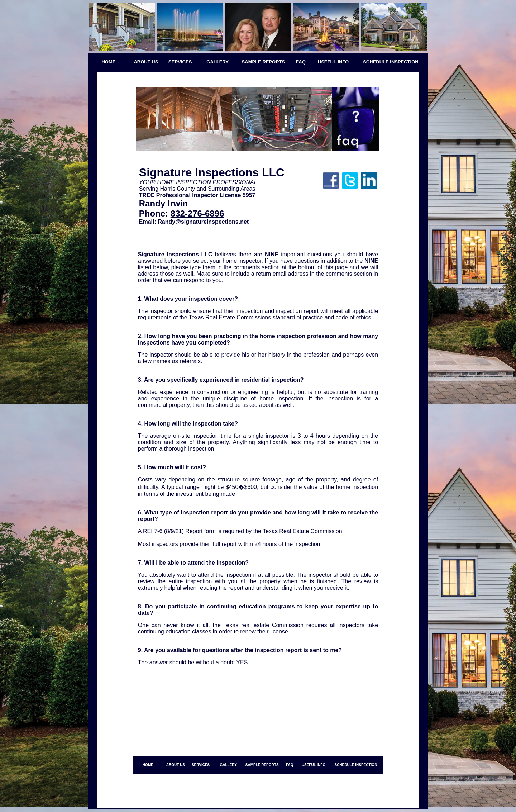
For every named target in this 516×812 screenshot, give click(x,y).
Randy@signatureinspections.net (203, 222)
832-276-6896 (197, 213)
